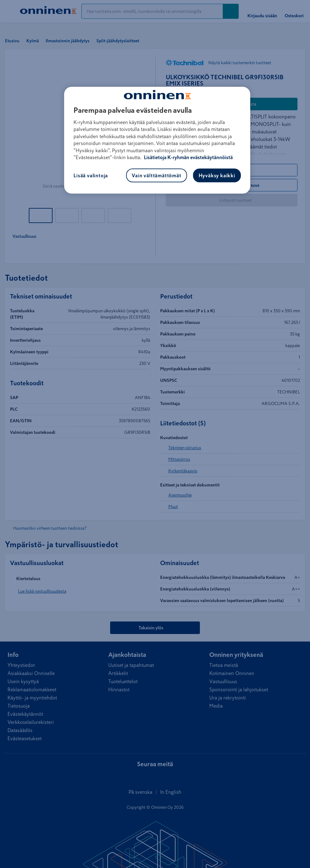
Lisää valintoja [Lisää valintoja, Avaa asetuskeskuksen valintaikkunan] (91, 175)
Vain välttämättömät (156, 175)
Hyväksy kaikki (217, 175)
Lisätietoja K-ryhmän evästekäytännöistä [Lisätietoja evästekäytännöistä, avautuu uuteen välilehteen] (188, 157)
